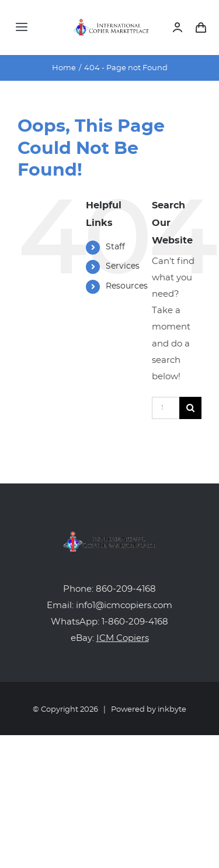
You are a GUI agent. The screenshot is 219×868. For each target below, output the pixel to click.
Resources (127, 286)
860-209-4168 (126, 589)
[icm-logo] (112, 23)
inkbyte (172, 710)
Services (123, 266)
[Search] (190, 408)
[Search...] (166, 408)
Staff (115, 247)
